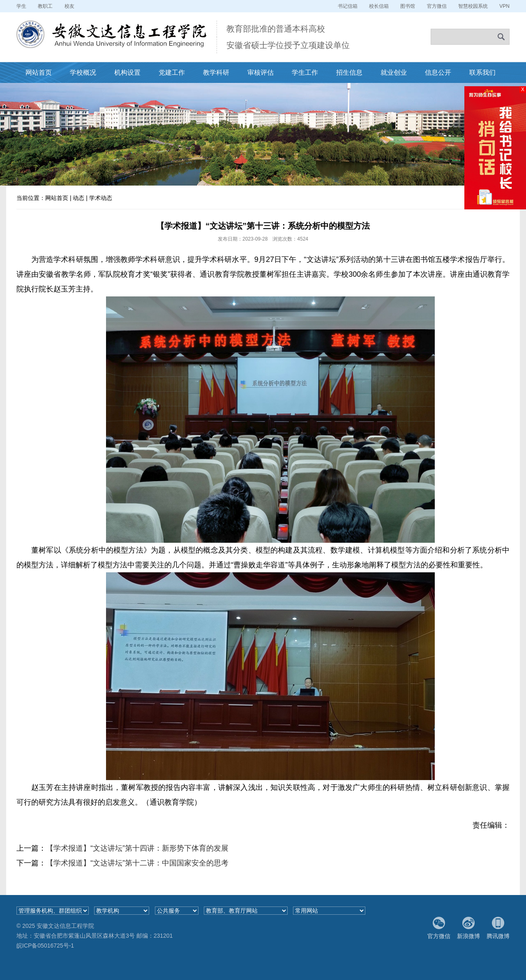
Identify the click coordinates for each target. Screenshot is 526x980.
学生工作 (305, 72)
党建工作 (172, 72)
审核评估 (261, 72)
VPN (504, 6)
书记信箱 (348, 6)
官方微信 (437, 6)
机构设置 (127, 72)
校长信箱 (379, 6)
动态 (78, 198)
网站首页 (39, 72)
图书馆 (408, 6)
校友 (69, 6)
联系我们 (482, 72)
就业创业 (394, 72)
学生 (21, 6)
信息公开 (438, 72)
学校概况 (83, 72)
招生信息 (349, 72)
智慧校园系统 (473, 6)
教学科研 (216, 72)
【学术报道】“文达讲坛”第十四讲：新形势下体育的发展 (137, 848)
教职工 (45, 6)
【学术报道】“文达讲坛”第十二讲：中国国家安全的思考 (137, 863)
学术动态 (101, 198)
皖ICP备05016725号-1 (45, 946)
